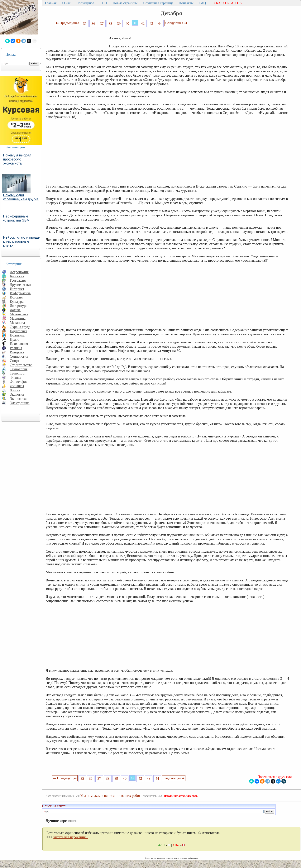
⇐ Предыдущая (68, 23)
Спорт (14, 361)
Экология (17, 394)
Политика (17, 335)
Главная (51, 3)
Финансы (17, 386)
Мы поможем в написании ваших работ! (111, 796)
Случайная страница (158, 3)
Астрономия (19, 272)
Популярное (85, 3)
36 (93, 24)
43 (151, 24)
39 (119, 24)
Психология (19, 344)
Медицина (18, 318)
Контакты (186, 3)
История (16, 297)
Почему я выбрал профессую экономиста (17, 159)
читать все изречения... (71, 837)
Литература (19, 306)
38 (110, 24)
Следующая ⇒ (176, 23)
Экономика (18, 399)
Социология (19, 356)
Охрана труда (20, 327)
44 (160, 24)
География (18, 280)
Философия (19, 382)
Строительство (21, 365)
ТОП (104, 3)
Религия (16, 348)
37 (102, 24)
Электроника (20, 403)
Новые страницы (125, 3)
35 (85, 24)
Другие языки (20, 285)
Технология (19, 369)
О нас (66, 3)
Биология (17, 276)
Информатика (20, 293)
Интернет (17, 289)
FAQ (203, 3)
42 (143, 24)
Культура (17, 301)
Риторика (17, 352)
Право (14, 339)
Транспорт (18, 373)
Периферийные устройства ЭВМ (16, 218)
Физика (15, 377)
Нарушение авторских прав (181, 796)
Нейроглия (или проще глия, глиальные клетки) (21, 241)
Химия (15, 390)
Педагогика (19, 331)
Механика (17, 323)
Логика (15, 310)
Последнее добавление (188, 858)
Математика (19, 314)
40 (127, 24)
